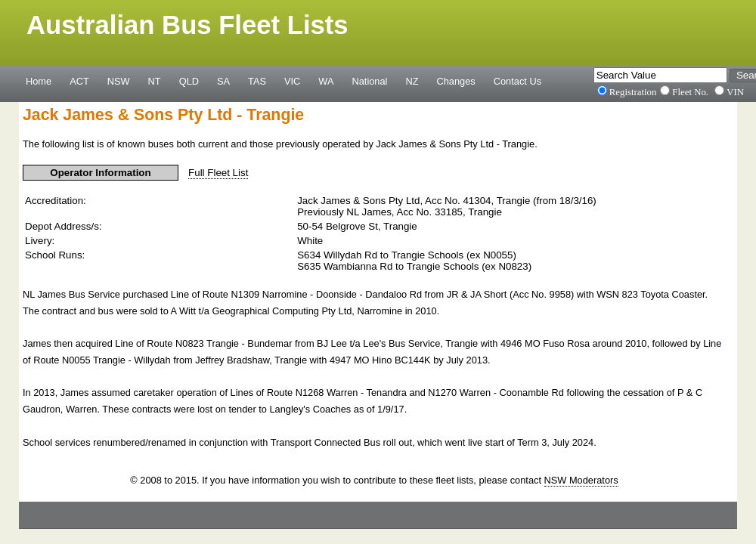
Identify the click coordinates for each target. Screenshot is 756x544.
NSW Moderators (581, 480)
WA (326, 81)
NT (155, 81)
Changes (456, 81)
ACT (79, 81)
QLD (189, 81)
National (370, 81)
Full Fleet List (218, 173)
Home (39, 81)
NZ (412, 81)
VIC (292, 81)
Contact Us (517, 81)
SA (223, 81)
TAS (257, 81)
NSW (119, 81)
